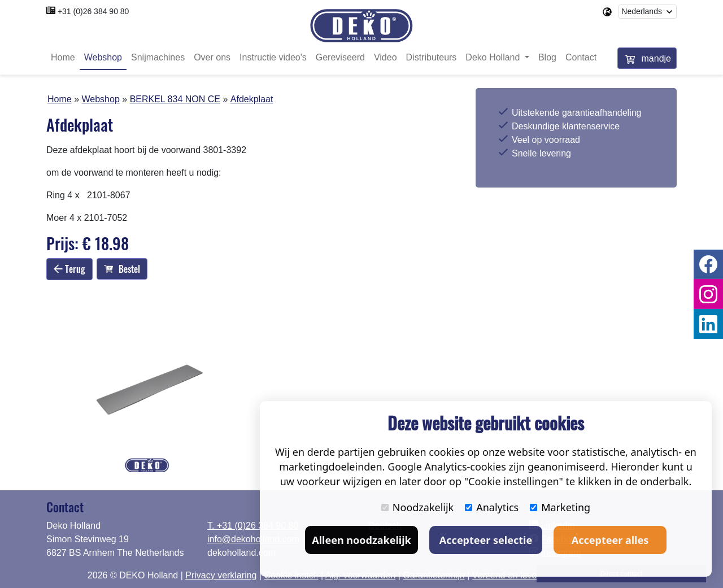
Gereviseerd (340, 58)
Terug (69, 269)
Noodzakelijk (417, 507)
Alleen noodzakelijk (361, 540)
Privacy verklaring (221, 575)
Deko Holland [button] (494, 58)
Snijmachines (158, 58)
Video (386, 58)
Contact (581, 58)
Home (63, 58)
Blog (547, 58)
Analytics (492, 507)
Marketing (560, 507)
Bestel (122, 269)
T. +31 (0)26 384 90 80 (253, 526)
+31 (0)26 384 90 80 (93, 11)
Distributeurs (432, 58)
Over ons (212, 58)
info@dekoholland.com (253, 539)
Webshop (103, 58)
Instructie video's (273, 58)
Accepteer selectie (486, 540)
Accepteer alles (610, 540)
